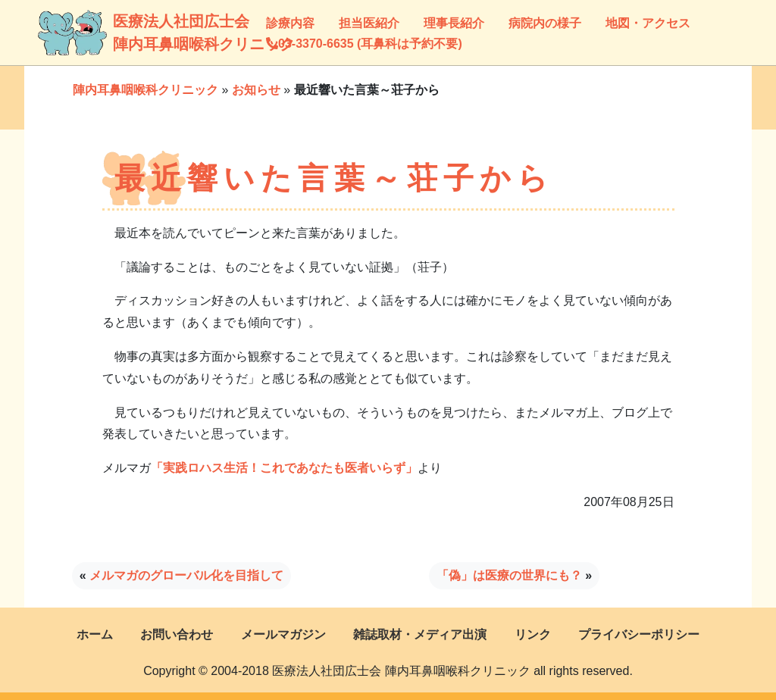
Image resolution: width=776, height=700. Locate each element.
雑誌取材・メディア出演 (420, 634)
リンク (533, 634)
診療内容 (290, 23)
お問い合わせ (177, 634)
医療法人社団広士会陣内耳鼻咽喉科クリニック (128, 33)
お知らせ (256, 90)
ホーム (95, 634)
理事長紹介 (454, 23)
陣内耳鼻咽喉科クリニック (145, 90)
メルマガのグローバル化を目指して (186, 575)
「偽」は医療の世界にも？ (509, 575)
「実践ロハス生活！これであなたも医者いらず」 (284, 468)
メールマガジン (283, 634)
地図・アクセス (648, 23)
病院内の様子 (545, 23)
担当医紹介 (369, 23)
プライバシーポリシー (639, 634)
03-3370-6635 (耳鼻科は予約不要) (364, 44)
